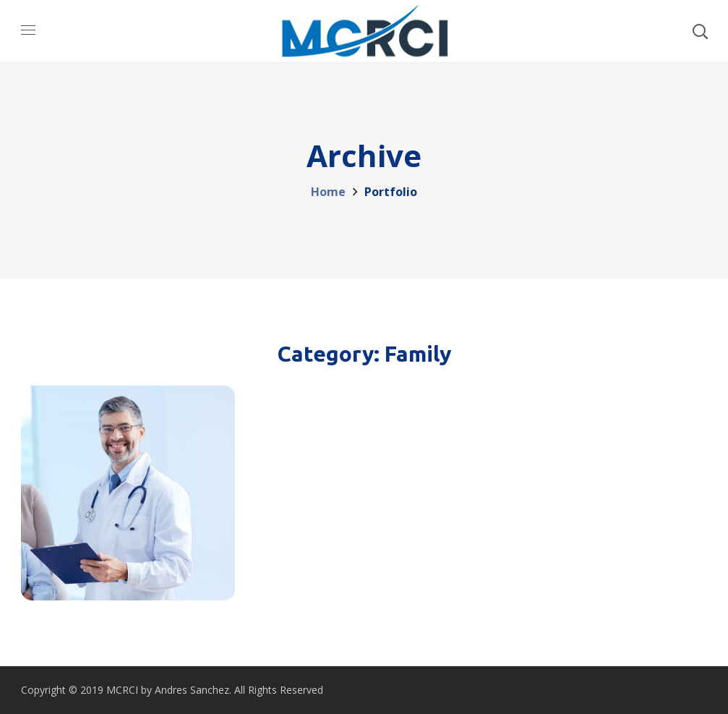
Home (328, 192)
